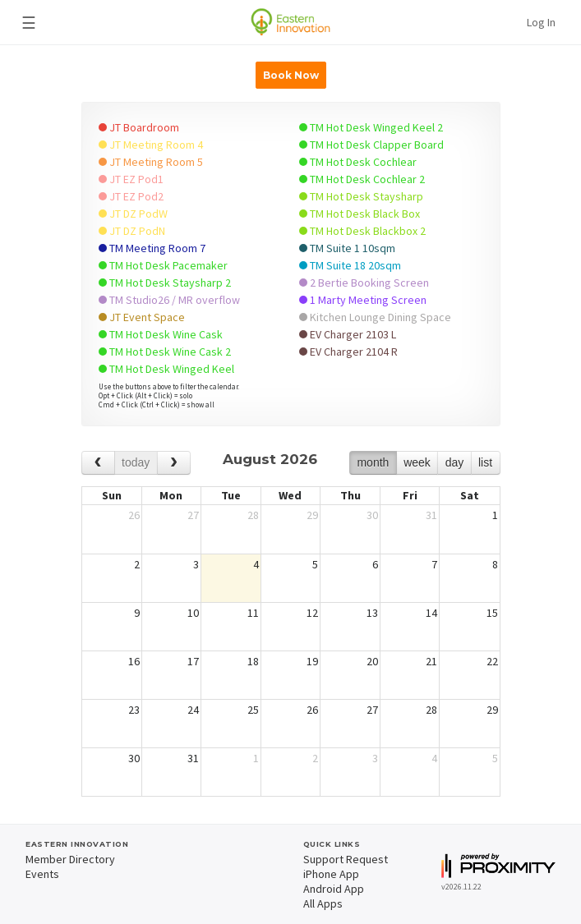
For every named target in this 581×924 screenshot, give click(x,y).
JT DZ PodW (133, 214)
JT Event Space (142, 317)
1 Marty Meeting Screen (363, 300)
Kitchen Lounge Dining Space (375, 317)
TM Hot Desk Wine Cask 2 (165, 352)
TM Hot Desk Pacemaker (163, 265)
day (455, 462)
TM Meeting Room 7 (152, 248)
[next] (174, 463)
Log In (541, 22)
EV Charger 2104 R (348, 352)
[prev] (98, 463)
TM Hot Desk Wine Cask (161, 334)
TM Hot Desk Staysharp (361, 196)
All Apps (323, 903)
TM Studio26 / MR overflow (169, 300)
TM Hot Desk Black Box (360, 214)
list (485, 462)
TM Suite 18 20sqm (350, 265)
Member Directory (70, 859)
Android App (334, 889)
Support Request (346, 859)
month (373, 462)
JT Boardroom (139, 127)
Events (42, 874)
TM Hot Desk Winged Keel (166, 369)
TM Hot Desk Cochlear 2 (362, 179)
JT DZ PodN (132, 231)
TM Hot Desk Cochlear (358, 162)
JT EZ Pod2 (131, 196)
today (136, 462)
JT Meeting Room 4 (151, 145)
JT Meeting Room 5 (151, 162)
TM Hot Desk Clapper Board (371, 145)
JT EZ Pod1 (131, 179)
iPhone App (331, 874)
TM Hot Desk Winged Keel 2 (371, 127)
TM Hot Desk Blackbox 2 (362, 231)
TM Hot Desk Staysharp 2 (165, 283)
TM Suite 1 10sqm (347, 248)
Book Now (291, 75)
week (417, 462)
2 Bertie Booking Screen (364, 283)
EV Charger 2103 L (348, 334)
